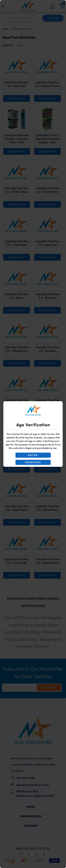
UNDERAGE (33, 462)
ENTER (33, 455)
